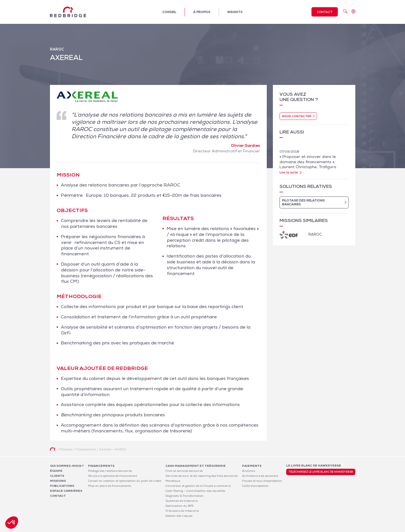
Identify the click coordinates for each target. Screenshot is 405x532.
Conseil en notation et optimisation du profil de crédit (125, 481)
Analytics (249, 471)
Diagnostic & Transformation (184, 496)
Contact (325, 12)
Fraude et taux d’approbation (262, 481)
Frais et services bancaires (184, 471)
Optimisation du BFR (180, 506)
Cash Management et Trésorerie (196, 466)
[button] (12, 523)
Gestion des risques (179, 516)
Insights (235, 12)
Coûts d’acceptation (255, 486)
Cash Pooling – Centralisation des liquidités (195, 491)
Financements (101, 466)
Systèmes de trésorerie (182, 501)
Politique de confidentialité (318, 529)
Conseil (169, 12)
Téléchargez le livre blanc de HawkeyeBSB (321, 472)
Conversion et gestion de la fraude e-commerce (198, 486)
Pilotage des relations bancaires (110, 471)
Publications (62, 486)
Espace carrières (66, 491)
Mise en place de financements (110, 486)
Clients (57, 476)
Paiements (252, 466)
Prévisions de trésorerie (182, 511)
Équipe (56, 471)
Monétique (173, 481)
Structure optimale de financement (113, 476)
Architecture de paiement (260, 476)
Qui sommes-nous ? (67, 466)
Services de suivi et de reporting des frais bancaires (202, 476)
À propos (202, 12)
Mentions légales (283, 529)
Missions (58, 481)
